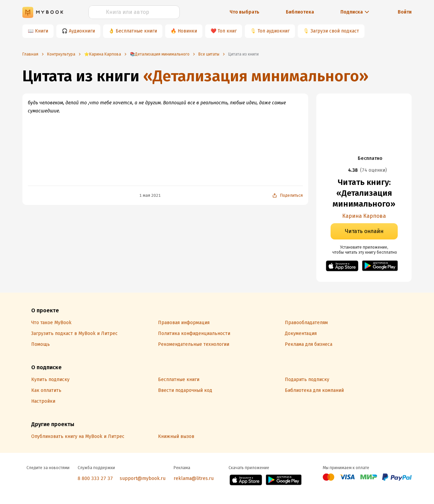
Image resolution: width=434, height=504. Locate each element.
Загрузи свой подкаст (335, 31)
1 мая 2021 (150, 195)
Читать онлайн (364, 231)
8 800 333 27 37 (95, 478)
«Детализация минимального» (256, 76)
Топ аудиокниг (274, 31)
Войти (405, 12)
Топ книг (227, 31)
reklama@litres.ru (194, 478)
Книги (42, 31)
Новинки (187, 31)
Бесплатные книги (136, 31)
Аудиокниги (82, 31)
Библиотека (300, 12)
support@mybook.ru (143, 478)
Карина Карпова (364, 216)
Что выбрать (244, 12)
